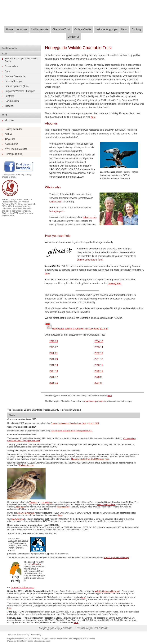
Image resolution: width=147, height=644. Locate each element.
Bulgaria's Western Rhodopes (20, 91)
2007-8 (98, 383)
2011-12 (99, 359)
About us (22, 29)
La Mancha (47, 502)
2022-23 (54, 341)
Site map (12, 635)
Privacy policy (23, 635)
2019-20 (54, 359)
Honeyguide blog (13, 154)
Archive (9, 134)
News (125, 29)
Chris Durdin (56, 202)
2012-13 (99, 353)
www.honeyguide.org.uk (95, 401)
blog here (20, 507)
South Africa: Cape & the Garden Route (22, 60)
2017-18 (54, 371)
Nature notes (11, 144)
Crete (8, 71)
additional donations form (90, 260)
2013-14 (99, 347)
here (93, 117)
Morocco (9, 120)
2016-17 (54, 377)
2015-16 (54, 383)
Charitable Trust (61, 29)
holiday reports (57, 211)
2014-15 (99, 341)
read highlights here (106, 504)
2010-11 (99, 365)
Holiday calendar (13, 129)
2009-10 (99, 371)
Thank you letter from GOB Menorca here (90, 459)
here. (76, 622)
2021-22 (54, 347)
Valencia (33, 502)
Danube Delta (12, 101)
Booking (136, 29)
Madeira (9, 106)
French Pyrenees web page (116, 557)
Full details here (27, 465)
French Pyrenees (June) (17, 86)
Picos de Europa (13, 81)
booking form (115, 283)
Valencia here (63, 507)
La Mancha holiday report (23, 587)
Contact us (73, 37)
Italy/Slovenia (17, 519)
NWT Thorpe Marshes (16, 149)
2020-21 (54, 353)
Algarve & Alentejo (26, 513)
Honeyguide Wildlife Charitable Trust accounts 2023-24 (77, 329)
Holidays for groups (106, 29)
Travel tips (10, 139)
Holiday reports (40, 29)
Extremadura (11, 66)
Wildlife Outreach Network (107, 591)
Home (9, 29)
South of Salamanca (15, 76)
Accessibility (36, 635)
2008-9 (98, 377)
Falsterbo (10, 96)
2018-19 (54, 365)
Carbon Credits (83, 29)
